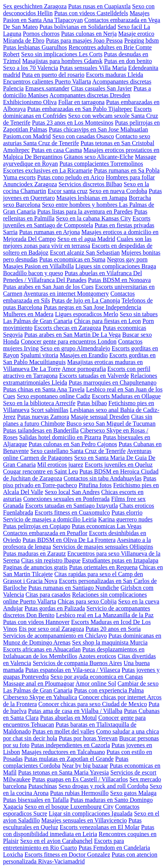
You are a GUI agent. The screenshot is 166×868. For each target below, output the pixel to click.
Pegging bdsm (141, 40)
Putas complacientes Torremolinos (101, 164)
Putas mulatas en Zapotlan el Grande (69, 759)
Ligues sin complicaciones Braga (116, 266)
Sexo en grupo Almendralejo (75, 348)
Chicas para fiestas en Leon (107, 321)
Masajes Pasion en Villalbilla (38, 266)
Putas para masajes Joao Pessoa (84, 40)
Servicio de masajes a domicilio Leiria (50, 519)
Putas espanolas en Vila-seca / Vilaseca (73, 670)
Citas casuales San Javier (101, 88)
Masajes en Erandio (84, 355)
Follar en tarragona (81, 102)
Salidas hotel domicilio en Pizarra (60, 437)
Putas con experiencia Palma (109, 690)
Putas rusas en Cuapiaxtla (99, 6)
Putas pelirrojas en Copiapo (37, 526)
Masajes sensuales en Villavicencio (84, 820)
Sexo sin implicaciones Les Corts (62, 54)
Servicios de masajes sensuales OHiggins (103, 547)
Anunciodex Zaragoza (30, 184)
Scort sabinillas (49, 410)
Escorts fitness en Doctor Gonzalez (67, 855)
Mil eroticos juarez (60, 465)
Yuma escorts (19, 177)
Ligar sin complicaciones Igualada (91, 813)
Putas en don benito (128, 61)
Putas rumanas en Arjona (49, 232)
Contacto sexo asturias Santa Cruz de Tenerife (77, 140)
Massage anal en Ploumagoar (39, 683)
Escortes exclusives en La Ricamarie (48, 170)
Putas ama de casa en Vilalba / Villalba (75, 711)
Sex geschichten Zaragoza (35, 6)
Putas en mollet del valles (64, 731)
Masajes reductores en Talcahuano (63, 752)
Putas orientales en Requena (103, 567)
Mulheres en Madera (28, 314)
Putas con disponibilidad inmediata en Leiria (79, 831)
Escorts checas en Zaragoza (67, 328)
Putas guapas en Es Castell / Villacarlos (80, 779)
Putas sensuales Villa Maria (93, 68)
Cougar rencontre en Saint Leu (40, 471)
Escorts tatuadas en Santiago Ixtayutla (71, 506)
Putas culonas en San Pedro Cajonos (73, 444)
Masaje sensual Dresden (100, 417)
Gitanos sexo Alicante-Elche (99, 157)
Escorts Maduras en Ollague (126, 396)
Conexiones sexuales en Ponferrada (66, 499)
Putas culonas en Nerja (89, 34)
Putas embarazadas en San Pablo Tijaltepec (80, 109)
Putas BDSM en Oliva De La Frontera (69, 540)
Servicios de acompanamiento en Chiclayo (55, 636)
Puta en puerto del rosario (53, 75)
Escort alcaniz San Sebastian (85, 253)
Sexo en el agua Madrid (86, 239)
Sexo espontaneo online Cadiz (53, 396)
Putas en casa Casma (57, 150)
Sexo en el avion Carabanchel (56, 841)
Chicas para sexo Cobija (87, 601)
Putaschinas (43, 786)
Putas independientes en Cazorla (70, 745)
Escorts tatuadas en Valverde (94, 376)
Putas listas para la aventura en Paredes (85, 211)
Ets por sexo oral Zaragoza (51, 629)
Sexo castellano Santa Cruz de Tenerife (78, 451)
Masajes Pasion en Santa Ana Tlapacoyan (76, 17)
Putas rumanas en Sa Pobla (127, 170)
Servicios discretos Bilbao (90, 184)
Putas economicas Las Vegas (106, 526)
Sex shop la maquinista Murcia (110, 642)
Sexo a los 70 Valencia (31, 68)
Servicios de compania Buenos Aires (77, 663)
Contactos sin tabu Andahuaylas (103, 478)
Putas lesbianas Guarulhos (35, 47)
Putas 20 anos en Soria (113, 629)
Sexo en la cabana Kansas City (93, 218)
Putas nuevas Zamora (43, 417)
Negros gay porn (127, 259)
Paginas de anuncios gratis (35, 567)
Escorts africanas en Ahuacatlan (42, 649)
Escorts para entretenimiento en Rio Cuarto (64, 844)
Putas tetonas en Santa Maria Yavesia (64, 772)
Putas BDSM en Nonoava (119, 280)
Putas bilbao (92, 403)
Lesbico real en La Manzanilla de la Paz (105, 615)
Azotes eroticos (97, 656)
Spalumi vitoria (39, 355)
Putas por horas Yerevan (88, 738)
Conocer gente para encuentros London (69, 341)
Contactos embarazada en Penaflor (45, 533)
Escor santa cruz (68, 191)
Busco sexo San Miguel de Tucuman (111, 424)
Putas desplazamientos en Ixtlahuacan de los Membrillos (74, 653)
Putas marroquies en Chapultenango (113, 383)
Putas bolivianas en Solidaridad (78, 27)
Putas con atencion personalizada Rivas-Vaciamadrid (80, 858)
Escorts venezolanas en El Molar (100, 827)
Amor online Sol (96, 683)
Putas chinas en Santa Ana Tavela (44, 389)
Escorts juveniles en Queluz (119, 465)
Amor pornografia (84, 369)
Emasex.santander (47, 88)
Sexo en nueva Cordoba (118, 191)
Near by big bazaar (85, 766)
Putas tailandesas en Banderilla (41, 430)
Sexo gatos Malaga (133, 793)
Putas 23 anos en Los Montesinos (73, 123)
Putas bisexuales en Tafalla (36, 800)
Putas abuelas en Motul (68, 718)
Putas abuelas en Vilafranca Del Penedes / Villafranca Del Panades (73, 276)
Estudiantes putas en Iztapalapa (120, 560)
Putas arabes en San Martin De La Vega (73, 335)
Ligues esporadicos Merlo (86, 314)
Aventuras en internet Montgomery (66, 294)
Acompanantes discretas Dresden (90, 95)
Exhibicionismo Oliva (30, 102)
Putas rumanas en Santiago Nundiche (73, 588)
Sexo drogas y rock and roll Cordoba (104, 786)
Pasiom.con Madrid (27, 136)
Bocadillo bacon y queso (33, 273)
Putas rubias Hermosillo (80, 793)
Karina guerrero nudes (125, 519)
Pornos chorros (41, 34)
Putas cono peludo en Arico (71, 177)
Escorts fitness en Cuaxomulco (72, 512)
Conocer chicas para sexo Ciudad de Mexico (93, 704)
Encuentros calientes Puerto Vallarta (47, 82)
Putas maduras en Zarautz (34, 554)
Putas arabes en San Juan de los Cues (48, 287)
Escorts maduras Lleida (115, 75)
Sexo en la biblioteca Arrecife (39, 403)
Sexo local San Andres (72, 492)
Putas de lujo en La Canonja (86, 300)
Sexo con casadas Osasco (83, 136)
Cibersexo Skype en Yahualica (40, 697)
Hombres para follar (130, 177)
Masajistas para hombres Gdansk (62, 61)
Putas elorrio (127, 512)
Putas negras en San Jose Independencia (93, 307)
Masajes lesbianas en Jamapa (92, 198)
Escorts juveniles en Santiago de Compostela (77, 222)
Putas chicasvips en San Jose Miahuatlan (98, 129)
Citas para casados (48, 595)
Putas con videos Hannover (36, 622)
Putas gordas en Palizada (55, 608)
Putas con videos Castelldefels (91, 13)
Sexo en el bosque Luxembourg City (69, 807)
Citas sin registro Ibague (51, 560)
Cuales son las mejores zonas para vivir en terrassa (77, 242)
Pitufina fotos (95, 485)
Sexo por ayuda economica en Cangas (97, 677)
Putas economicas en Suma (72, 259)
